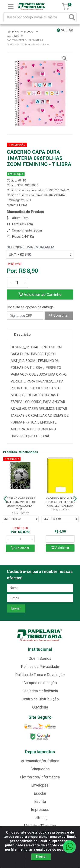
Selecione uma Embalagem (31, 247)
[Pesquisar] (72, 17)
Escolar (40, 793)
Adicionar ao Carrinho (40, 294)
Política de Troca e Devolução (40, 675)
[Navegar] (5, 499)
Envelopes (40, 785)
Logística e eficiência (40, 691)
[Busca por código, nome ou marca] (36, 17)
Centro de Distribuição (40, 699)
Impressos (40, 810)
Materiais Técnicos (40, 826)
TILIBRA (22, 205)
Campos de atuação (40, 683)
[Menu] (11, 6)
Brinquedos (40, 769)
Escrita (40, 802)
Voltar (65, 30)
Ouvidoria (40, 707)
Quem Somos (40, 658)
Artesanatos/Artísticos (40, 761)
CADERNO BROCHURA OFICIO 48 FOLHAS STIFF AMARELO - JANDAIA (60, 502)
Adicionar (20, 548)
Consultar (59, 315)
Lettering (40, 818)
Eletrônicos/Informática (40, 777)
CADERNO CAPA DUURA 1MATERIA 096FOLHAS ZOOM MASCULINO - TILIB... (20, 504)
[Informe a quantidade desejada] (17, 283)
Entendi (41, 857)
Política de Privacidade (40, 667)
